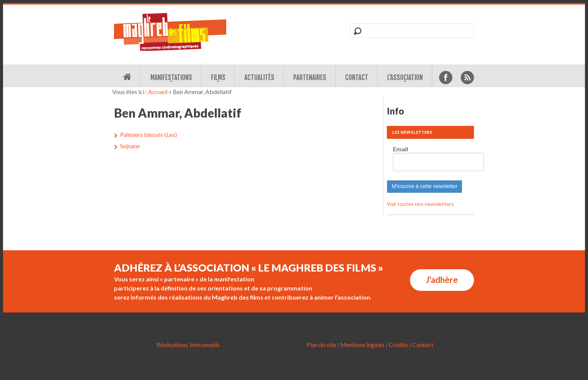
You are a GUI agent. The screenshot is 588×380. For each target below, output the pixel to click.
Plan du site (321, 345)
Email (400, 149)
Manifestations (171, 78)
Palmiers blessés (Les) (149, 134)
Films (218, 78)
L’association (405, 78)
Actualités (259, 78)
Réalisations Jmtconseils (188, 345)
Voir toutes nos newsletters (420, 204)
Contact (357, 78)
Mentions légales (362, 345)
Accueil (158, 92)
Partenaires (310, 78)
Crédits (398, 345)
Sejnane (130, 146)
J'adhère (442, 280)
